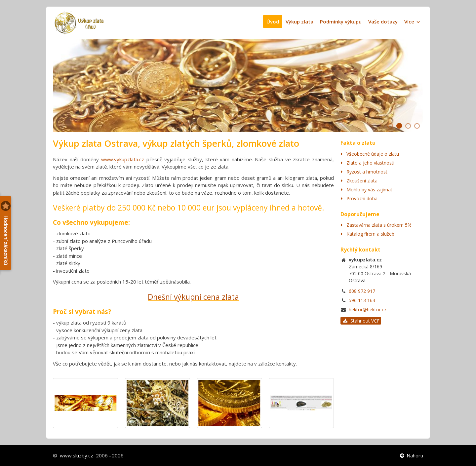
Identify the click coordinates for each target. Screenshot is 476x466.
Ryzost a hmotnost (367, 172)
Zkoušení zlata (362, 181)
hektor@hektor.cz (368, 310)
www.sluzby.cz (77, 455)
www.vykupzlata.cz (123, 159)
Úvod (273, 21)
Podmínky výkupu (341, 21)
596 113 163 (362, 300)
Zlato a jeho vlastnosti (370, 163)
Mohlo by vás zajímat (369, 190)
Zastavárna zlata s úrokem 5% (379, 225)
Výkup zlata (299, 21)
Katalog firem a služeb (370, 234)
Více (409, 21)
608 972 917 (362, 291)
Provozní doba (362, 198)
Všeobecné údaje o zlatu (373, 154)
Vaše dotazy (383, 21)
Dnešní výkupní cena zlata (193, 297)
